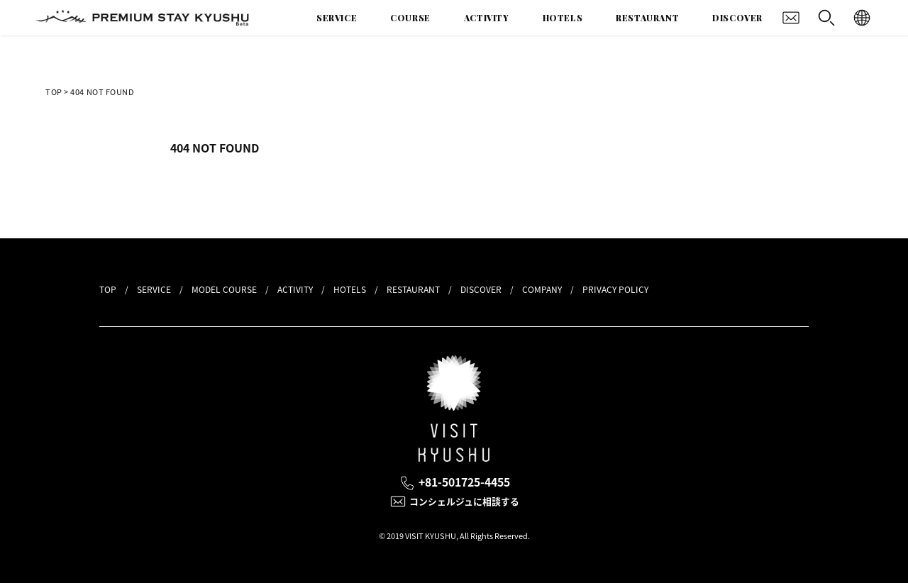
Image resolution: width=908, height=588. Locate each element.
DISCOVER (737, 18)
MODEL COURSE (224, 289)
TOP (54, 92)
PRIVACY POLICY (615, 289)
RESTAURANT (647, 18)
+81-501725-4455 (466, 483)
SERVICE (337, 18)
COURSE (410, 18)
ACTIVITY (487, 18)
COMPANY (542, 289)
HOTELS (563, 18)
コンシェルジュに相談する (466, 505)
